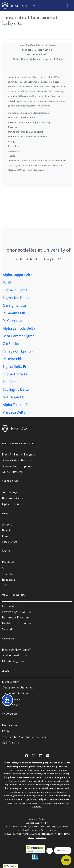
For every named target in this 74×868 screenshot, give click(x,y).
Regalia (7, 530)
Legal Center (10, 682)
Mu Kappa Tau (14, 397)
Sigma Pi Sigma (15, 290)
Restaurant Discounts (16, 617)
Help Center (10, 725)
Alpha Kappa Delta (18, 275)
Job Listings (10, 492)
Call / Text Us (10, 743)
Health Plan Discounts (17, 623)
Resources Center (13, 498)
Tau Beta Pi (12, 382)
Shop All (8, 525)
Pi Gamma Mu (14, 313)
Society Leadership (14, 655)
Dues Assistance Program (19, 455)
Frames (7, 536)
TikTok (6, 585)
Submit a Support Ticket (37, 823)
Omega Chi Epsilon (18, 351)
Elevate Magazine (13, 661)
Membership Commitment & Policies (26, 737)
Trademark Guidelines (16, 693)
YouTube (8, 574)
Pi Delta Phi (12, 359)
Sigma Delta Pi (14, 367)
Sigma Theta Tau (16, 374)
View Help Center (37, 819)
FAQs (6, 731)
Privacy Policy (56, 834)
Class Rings (9, 542)
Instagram (8, 580)
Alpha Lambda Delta (19, 328)
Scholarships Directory (17, 460)
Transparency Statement (18, 688)
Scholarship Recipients (17, 466)
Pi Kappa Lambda (17, 321)
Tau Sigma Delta (16, 390)
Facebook (8, 562)
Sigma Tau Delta (16, 298)
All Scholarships (13, 472)
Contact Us (41, 838)
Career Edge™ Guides (16, 612)
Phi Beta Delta (14, 413)
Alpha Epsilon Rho (17, 405)
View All (7, 629)
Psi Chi (8, 283)
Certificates (9, 606)
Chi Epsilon (12, 344)
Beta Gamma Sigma (19, 336)
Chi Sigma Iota (14, 306)
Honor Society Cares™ (17, 650)
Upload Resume (12, 504)
